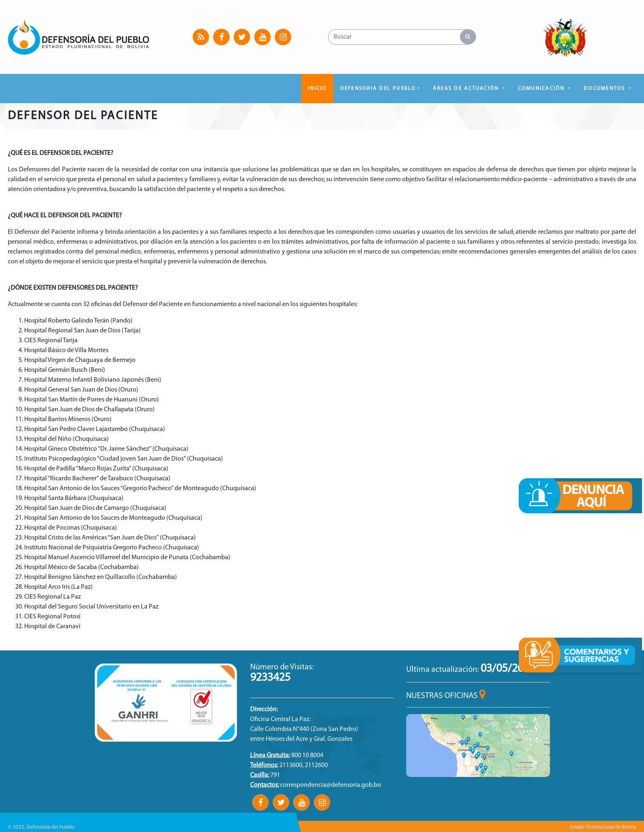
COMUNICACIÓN (542, 89)
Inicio (317, 89)
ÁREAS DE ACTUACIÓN (467, 89)
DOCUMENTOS (605, 89)
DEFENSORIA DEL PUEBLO (378, 89)
